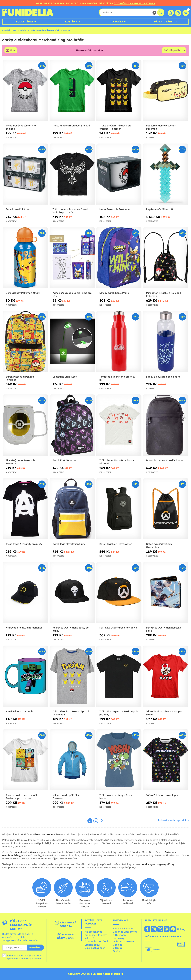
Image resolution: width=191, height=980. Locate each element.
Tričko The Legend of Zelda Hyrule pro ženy (119, 713)
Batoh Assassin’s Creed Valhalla (164, 460)
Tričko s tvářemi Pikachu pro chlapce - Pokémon (115, 127)
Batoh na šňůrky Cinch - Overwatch (160, 546)
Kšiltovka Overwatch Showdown (118, 628)
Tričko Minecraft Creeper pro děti (71, 126)
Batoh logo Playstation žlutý (69, 544)
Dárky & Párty (164, 22)
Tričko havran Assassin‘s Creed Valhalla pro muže (70, 211)
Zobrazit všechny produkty (173, 820)
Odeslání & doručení (96, 941)
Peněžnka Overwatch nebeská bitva (164, 629)
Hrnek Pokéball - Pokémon (115, 209)
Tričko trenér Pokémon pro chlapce (21, 127)
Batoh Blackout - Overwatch (116, 544)
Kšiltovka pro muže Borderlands (24, 628)
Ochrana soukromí (124, 941)
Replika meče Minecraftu (160, 209)
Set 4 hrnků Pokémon (18, 209)
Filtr (13, 50)
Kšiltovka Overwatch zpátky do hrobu (71, 629)
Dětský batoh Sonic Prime (114, 293)
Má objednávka (93, 932)
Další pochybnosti (95, 948)
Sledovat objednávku (66, 936)
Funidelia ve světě (123, 929)
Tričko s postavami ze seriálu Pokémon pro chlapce (22, 797)
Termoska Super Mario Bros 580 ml (117, 378)
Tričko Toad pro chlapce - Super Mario (164, 713)
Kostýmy (71, 22)
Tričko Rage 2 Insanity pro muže (24, 544)
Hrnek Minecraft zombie (19, 711)
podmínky (26, 959)
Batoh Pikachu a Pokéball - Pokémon (21, 378)
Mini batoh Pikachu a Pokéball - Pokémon (164, 295)
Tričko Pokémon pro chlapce (162, 795)
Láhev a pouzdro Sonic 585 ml (163, 377)
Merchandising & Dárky (24, 30)
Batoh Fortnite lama (64, 460)
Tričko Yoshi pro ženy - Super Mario (116, 797)
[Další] (102, 821)
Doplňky (118, 22)
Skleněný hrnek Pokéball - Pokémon (20, 462)
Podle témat (25, 22)
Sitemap (118, 948)
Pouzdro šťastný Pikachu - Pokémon (161, 127)
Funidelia (7, 30)
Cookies (118, 945)
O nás (116, 951)
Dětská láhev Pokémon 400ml (23, 293)
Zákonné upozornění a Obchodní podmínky (125, 935)
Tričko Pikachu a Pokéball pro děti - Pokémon (72, 713)
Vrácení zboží (92, 945)
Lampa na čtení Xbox (65, 377)
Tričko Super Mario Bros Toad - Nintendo (117, 462)
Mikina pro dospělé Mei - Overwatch (66, 797)
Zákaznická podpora (66, 924)
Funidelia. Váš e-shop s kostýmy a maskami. (28, 12)
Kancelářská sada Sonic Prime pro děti (72, 295)
